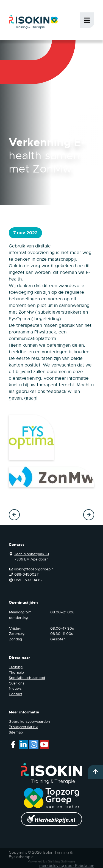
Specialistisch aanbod (27, 678)
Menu (87, 20)
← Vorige (14, 515)
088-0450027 (27, 574)
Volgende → (89, 515)
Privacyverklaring (23, 727)
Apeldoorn (40, 559)
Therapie (16, 672)
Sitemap (16, 732)
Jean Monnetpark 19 (32, 554)
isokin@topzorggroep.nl (34, 569)
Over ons (16, 683)
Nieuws (15, 688)
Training (16, 667)
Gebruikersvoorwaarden (29, 722)
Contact (16, 694)
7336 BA (22, 559)
